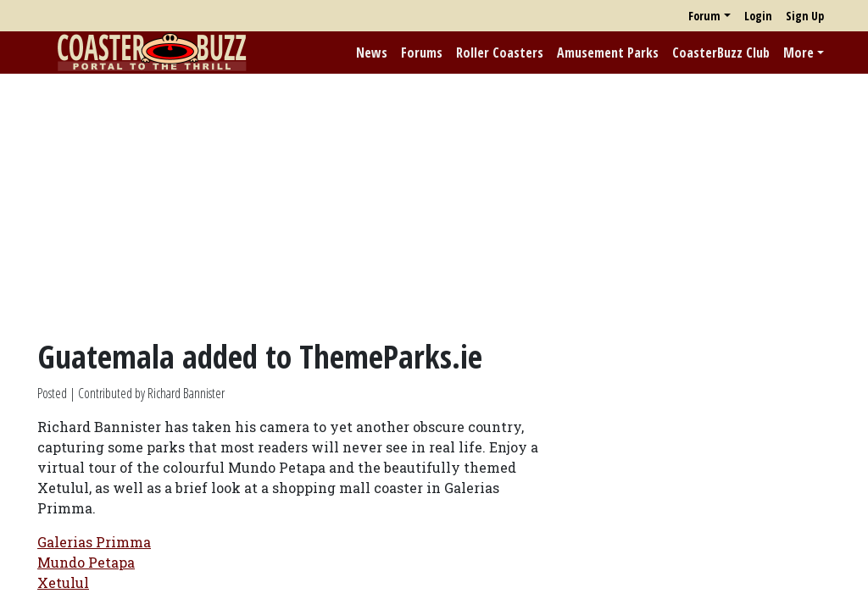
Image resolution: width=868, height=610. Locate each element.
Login (758, 16)
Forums (422, 53)
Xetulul (63, 582)
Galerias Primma (94, 542)
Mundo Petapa (86, 562)
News (372, 53)
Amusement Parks (608, 53)
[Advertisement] (434, 206)
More (798, 53)
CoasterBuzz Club (721, 53)
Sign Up (805, 16)
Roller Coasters (500, 53)
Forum (704, 16)
